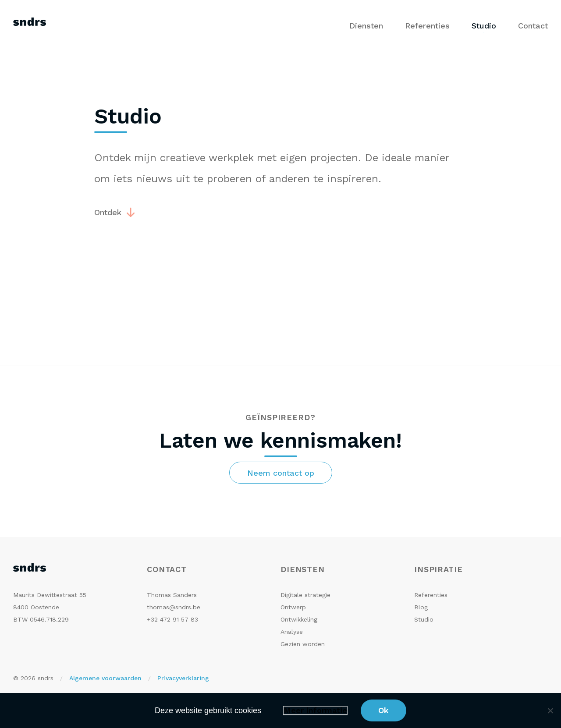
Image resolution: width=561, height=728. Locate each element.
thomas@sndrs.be (174, 607)
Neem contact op (281, 473)
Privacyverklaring (183, 678)
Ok (383, 710)
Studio (484, 26)
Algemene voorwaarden (105, 678)
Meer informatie (315, 710)
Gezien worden (303, 644)
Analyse (292, 632)
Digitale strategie (305, 595)
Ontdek (108, 212)
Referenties (427, 26)
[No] (550, 710)
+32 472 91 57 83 (172, 619)
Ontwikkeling (299, 619)
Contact (533, 26)
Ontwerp (293, 607)
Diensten (366, 26)
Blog (421, 607)
